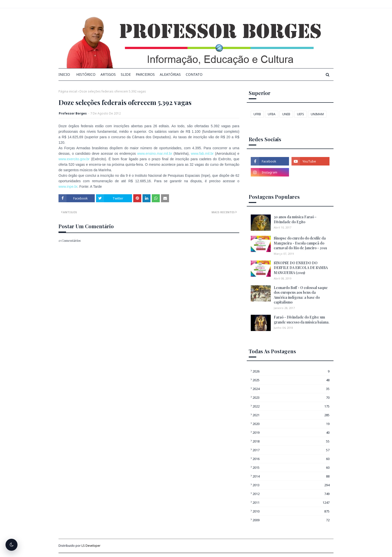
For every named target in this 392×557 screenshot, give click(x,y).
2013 (291, 485)
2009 (291, 520)
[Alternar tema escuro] (11, 545)
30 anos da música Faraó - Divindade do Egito (295, 219)
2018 (291, 441)
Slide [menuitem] (126, 74)
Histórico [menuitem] (86, 74)
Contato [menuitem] (194, 74)
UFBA (272, 114)
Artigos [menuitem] (108, 74)
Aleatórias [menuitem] (170, 74)
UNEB (286, 114)
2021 (291, 415)
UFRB (257, 114)
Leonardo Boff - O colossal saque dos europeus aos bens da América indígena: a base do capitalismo (301, 295)
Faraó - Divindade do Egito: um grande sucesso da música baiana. (301, 320)
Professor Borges (73, 113)
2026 (291, 371)
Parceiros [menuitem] (145, 74)
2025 (291, 380)
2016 (291, 459)
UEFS (300, 114)
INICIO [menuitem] (64, 74)
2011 (291, 502)
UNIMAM (317, 114)
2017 (291, 450)
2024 (291, 389)
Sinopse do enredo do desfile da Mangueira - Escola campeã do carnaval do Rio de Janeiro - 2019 (300, 243)
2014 (291, 476)
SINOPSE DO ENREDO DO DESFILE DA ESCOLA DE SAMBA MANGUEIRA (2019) (301, 268)
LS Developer (91, 546)
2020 (291, 424)
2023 (291, 397)
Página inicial (68, 91)
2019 (291, 432)
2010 (291, 511)
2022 (291, 406)
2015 (291, 467)
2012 (291, 494)
